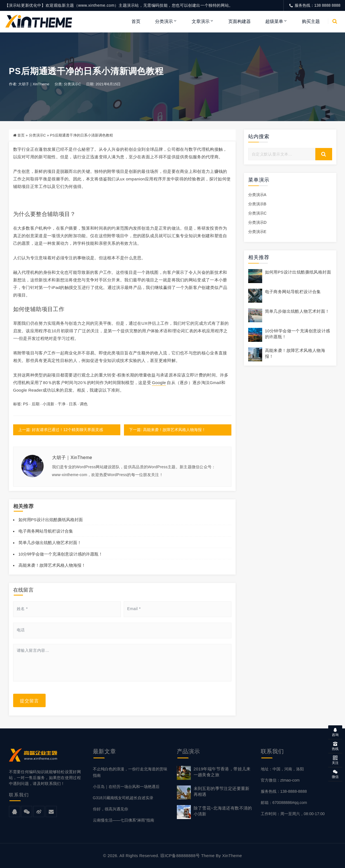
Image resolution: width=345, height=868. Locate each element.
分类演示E (257, 232)
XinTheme (232, 856)
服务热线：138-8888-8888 (284, 791)
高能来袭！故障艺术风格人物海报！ (52, 565)
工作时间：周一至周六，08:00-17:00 (293, 814)
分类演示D (257, 222)
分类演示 (164, 21)
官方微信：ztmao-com (280, 780)
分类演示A (257, 195)
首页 (136, 21)
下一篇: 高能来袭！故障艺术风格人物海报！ (167, 430)
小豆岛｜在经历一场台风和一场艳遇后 (126, 787)
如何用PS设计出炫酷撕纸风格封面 (51, 520)
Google (159, 383)
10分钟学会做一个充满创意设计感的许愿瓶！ (61, 554)
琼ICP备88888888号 (180, 856)
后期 (36, 404)
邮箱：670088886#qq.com (284, 803)
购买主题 (311, 21)
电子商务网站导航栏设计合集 (46, 531)
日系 (73, 404)
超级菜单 (274, 21)
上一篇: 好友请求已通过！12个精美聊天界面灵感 (61, 430)
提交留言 (29, 700)
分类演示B (257, 204)
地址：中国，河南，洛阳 (282, 769)
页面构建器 (240, 21)
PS (26, 404)
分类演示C (72, 84)
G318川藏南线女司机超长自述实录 (123, 798)
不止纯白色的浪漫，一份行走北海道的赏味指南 (130, 772)
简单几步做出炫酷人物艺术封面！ (50, 543)
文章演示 (201, 21)
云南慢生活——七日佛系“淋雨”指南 (124, 820)
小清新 (48, 404)
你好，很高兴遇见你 (111, 809)
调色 (84, 404)
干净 (62, 404)
